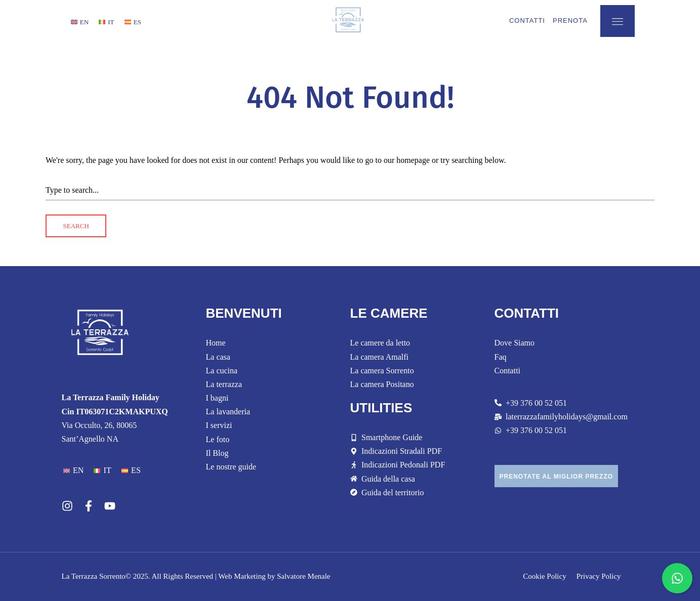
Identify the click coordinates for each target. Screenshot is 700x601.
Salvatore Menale (303, 576)
